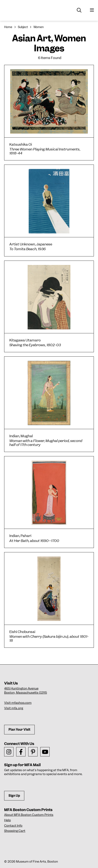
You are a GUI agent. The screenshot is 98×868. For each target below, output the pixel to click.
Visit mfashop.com (18, 703)
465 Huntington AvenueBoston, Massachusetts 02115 (26, 691)
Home (8, 27)
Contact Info (13, 826)
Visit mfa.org (14, 708)
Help (7, 820)
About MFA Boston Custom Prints (29, 815)
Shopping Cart (15, 831)
